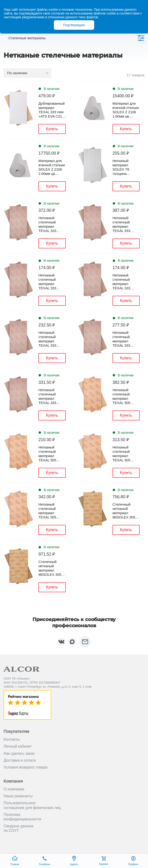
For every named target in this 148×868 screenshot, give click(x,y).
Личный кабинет (18, 746)
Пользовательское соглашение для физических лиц (32, 805)
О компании (14, 789)
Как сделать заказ (19, 753)
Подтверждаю (74, 25)
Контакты (12, 739)
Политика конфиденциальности (22, 817)
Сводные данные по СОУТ (19, 828)
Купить (52, 129)
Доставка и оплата (20, 760)
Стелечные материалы (27, 38)
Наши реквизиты (18, 796)
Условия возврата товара (26, 767)
